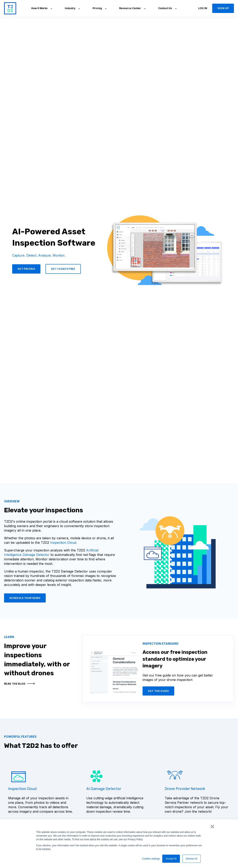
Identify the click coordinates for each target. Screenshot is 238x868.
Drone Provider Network (185, 789)
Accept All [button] (171, 859)
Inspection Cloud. (64, 543)
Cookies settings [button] (151, 859)
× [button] (212, 826)
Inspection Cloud (22, 789)
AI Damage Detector (104, 789)
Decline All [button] (191, 859)
